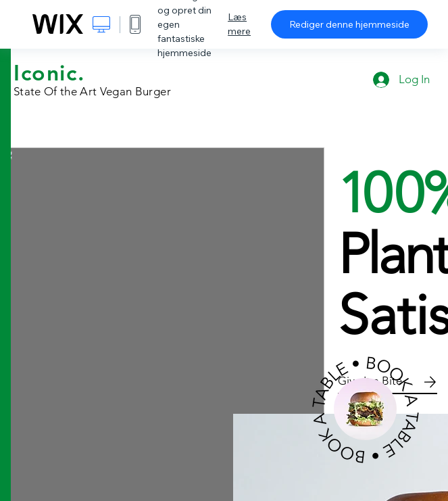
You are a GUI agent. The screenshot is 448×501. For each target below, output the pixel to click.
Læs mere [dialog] (239, 24)
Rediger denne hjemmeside (349, 24)
